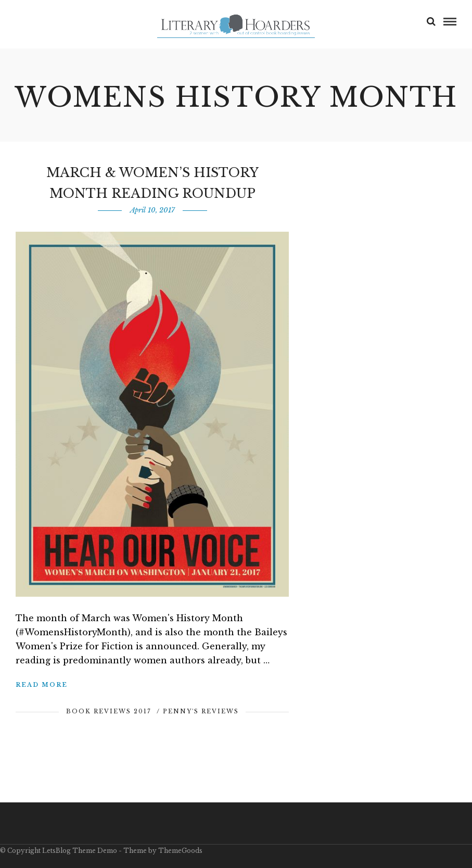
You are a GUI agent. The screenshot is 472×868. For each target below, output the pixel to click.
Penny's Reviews (201, 711)
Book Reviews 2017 (109, 711)
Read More (42, 685)
